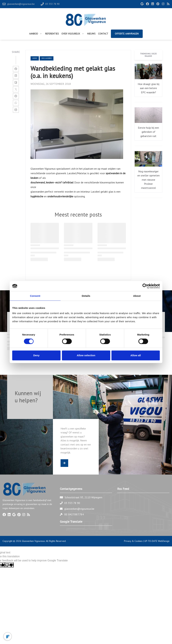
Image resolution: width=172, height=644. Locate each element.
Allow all (136, 355)
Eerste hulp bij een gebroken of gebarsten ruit (148, 132)
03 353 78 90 (72, 503)
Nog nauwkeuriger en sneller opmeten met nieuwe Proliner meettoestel (149, 180)
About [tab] (137, 296)
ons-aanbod (47, 58)
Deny (36, 355)
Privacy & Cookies (133, 541)
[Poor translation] (9, 565)
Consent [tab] (35, 296)
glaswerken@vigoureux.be (79, 509)
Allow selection (86, 355)
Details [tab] (86, 296)
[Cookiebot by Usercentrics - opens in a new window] (145, 286)
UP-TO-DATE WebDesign (157, 541)
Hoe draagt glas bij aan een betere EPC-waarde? (149, 88)
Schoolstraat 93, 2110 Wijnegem (83, 497)
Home (35, 58)
